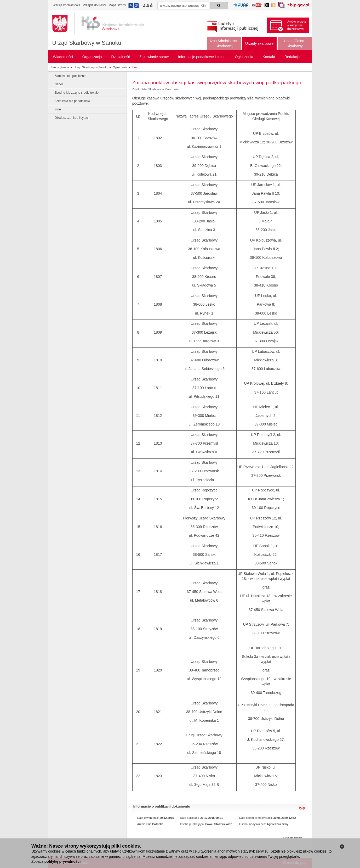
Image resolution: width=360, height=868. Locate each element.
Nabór (59, 84)
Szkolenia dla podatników (72, 101)
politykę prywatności (62, 861)
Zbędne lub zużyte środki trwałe (77, 93)
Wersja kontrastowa (67, 5)
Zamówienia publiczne (70, 76)
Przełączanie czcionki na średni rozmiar (148, 5)
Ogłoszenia (120, 67)
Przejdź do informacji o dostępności (134, 5)
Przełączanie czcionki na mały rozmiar (145, 5)
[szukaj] (183, 6)
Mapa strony (117, 5)
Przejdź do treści (95, 5)
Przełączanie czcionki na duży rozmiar (152, 5)
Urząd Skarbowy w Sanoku (87, 43)
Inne (135, 67)
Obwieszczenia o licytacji (72, 118)
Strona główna (60, 67)
